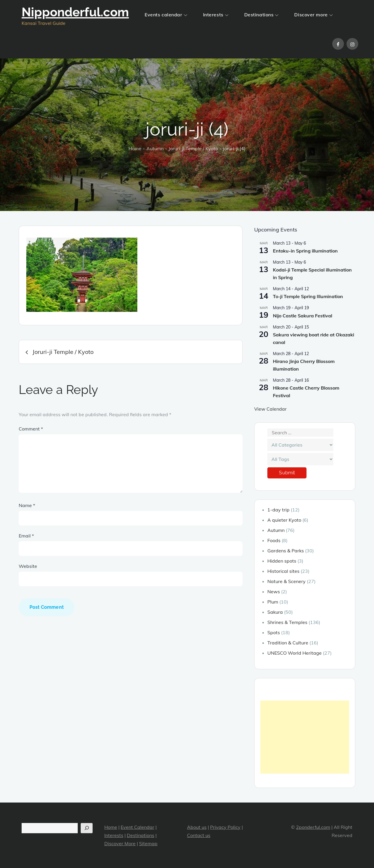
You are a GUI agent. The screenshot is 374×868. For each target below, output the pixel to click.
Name (27, 505)
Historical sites (283, 571)
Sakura (275, 612)
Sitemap (148, 843)
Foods (274, 540)
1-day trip (278, 510)
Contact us (199, 835)
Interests (216, 15)
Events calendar (166, 15)
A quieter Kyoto (284, 520)
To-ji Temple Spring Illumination (308, 296)
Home (111, 827)
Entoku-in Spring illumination (305, 251)
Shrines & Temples (287, 622)
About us (197, 827)
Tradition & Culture (288, 643)
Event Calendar (137, 827)
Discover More (120, 843)
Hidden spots (282, 561)
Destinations (262, 15)
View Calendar (270, 409)
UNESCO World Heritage (295, 653)
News (274, 592)
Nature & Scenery (286, 581)
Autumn (276, 530)
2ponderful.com (313, 827)
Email (26, 536)
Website (28, 566)
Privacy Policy (225, 827)
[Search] (87, 828)
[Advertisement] (305, 737)
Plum (273, 602)
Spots (274, 632)
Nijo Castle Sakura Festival (303, 316)
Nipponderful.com (75, 12)
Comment (31, 429)
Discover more (313, 15)
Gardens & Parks (286, 551)
